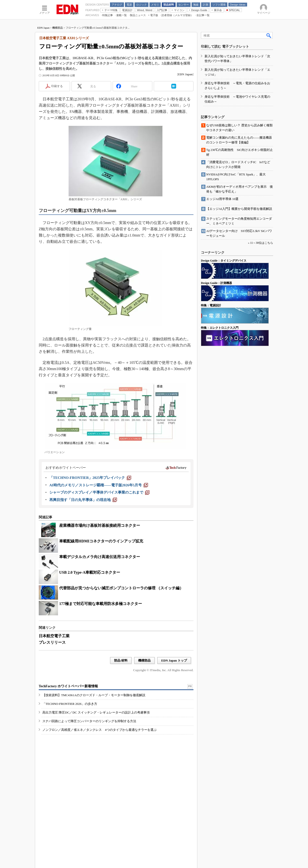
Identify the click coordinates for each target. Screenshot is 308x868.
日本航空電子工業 (54, 636)
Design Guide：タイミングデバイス (224, 261)
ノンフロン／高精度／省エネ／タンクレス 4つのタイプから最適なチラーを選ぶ (99, 730)
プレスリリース (52, 642)
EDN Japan (43, 28)
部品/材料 (121, 660)
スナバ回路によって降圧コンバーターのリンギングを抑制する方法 (89, 721)
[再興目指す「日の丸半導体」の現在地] (83, 500)
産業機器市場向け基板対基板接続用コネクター (100, 525)
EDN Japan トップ (174, 660)
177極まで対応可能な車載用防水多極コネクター (101, 604)
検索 (269, 35)
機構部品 (58, 28)
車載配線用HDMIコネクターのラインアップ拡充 (101, 541)
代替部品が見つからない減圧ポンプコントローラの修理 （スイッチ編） (121, 588)
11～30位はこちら (262, 243)
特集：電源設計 (211, 305)
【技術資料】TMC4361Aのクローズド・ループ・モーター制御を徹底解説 (94, 695)
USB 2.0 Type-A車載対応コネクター (90, 572)
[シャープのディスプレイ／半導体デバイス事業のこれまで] (99, 492)
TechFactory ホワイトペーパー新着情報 (68, 686)
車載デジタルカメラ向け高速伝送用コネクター (100, 557)
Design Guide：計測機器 (216, 283)
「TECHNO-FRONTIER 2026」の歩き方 (70, 704)
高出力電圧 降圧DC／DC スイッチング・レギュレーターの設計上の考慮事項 (96, 712)
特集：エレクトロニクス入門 (220, 328)
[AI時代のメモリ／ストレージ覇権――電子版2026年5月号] (99, 485)
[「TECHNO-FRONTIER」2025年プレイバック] (90, 478)
